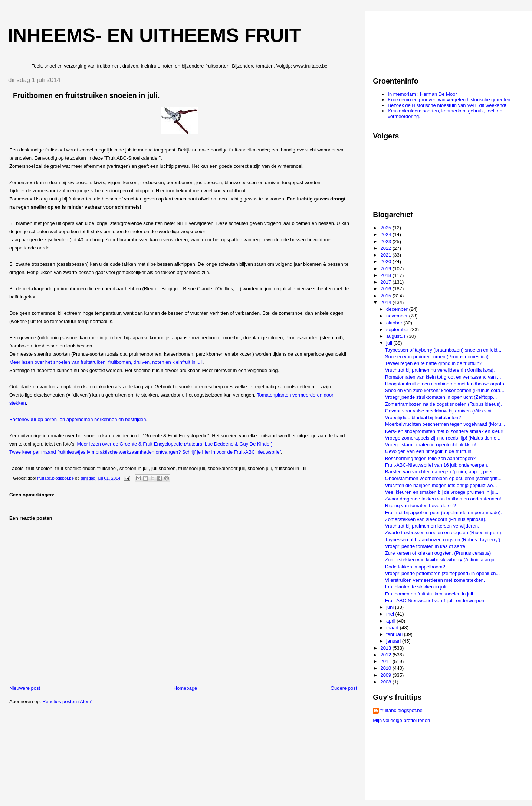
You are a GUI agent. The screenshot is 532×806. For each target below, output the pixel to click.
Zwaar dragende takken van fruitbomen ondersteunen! (443, 499)
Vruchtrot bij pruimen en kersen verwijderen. (432, 526)
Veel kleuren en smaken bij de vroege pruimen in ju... (442, 492)
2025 (386, 228)
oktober (395, 323)
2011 (386, 661)
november (398, 316)
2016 (386, 289)
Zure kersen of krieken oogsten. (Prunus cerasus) (438, 553)
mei (391, 614)
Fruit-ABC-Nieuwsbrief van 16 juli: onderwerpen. (437, 465)
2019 (386, 269)
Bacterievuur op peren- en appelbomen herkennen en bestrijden (78, 419)
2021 (386, 255)
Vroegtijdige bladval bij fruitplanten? (423, 417)
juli (390, 343)
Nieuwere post (25, 688)
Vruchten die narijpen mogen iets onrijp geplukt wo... (441, 485)
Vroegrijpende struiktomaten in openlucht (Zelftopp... (441, 397)
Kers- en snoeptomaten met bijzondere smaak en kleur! (444, 431)
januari (394, 641)
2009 (386, 675)
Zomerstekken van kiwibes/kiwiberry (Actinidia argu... (442, 560)
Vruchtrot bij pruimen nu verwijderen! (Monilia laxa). (440, 370)
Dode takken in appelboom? (415, 567)
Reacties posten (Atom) (68, 701)
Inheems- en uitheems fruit (154, 35)
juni (391, 607)
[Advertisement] (406, 40)
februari (395, 634)
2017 (386, 282)
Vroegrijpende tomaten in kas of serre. (426, 546)
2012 (386, 655)
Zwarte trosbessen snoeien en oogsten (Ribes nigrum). (444, 533)
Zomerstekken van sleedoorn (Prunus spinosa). (436, 519)
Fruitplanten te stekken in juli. (416, 587)
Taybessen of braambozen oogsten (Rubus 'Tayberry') (443, 540)
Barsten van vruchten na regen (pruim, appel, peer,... (441, 472)
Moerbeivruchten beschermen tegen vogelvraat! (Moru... (445, 424)
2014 (386, 302)
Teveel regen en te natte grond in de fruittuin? (434, 363)
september (398, 329)
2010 (386, 668)
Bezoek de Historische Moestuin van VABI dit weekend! (447, 105)
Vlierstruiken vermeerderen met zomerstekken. (435, 580)
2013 (386, 648)
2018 (386, 275)
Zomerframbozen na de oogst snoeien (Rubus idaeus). (444, 404)
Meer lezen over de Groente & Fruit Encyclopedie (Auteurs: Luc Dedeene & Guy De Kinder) (175, 444)
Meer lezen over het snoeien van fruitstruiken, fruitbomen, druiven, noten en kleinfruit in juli (106, 362)
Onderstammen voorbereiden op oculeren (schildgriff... (443, 478)
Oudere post (344, 688)
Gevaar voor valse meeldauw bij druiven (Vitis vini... (440, 411)
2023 (386, 242)
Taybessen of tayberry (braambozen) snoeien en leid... (443, 350)
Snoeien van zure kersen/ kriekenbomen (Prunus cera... (445, 390)
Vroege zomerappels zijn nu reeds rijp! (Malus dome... (443, 438)
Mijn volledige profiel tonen (401, 720)
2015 (386, 296)
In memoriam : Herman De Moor (422, 94)
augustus (397, 336)
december (398, 309)
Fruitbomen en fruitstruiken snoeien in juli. (430, 594)
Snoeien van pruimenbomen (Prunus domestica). (438, 357)
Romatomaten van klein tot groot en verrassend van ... (443, 377)
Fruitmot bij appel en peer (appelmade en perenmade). (444, 513)
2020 (386, 262)
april (391, 621)
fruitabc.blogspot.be (401, 710)
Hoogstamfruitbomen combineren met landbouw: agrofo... (447, 384)
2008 (386, 682)
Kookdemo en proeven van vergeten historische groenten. (450, 100)
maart (393, 628)
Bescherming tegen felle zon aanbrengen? (430, 458)
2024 (386, 234)
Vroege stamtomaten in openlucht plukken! (431, 445)
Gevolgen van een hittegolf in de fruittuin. (429, 451)
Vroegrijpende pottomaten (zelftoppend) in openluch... (443, 573)
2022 (386, 248)
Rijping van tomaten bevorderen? (421, 505)
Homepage (185, 688)
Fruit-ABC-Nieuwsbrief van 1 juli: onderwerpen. (435, 601)
